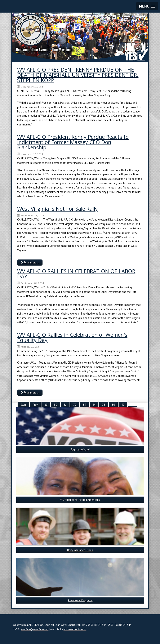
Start (23, 405)
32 (75, 405)
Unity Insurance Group (80, 550)
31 (65, 405)
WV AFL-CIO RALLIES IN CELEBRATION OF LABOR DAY (76, 274)
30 (55, 405)
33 (84, 405)
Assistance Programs (80, 600)
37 (123, 405)
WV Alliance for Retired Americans (80, 500)
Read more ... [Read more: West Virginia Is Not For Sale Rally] (30, 263)
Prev (35, 405)
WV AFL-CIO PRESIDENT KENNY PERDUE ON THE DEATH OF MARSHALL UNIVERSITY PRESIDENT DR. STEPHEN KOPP (78, 75)
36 (113, 405)
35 (104, 405)
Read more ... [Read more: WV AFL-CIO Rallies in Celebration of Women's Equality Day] (30, 393)
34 (94, 405)
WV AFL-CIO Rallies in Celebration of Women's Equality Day (72, 337)
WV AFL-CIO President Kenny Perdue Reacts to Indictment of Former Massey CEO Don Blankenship (73, 142)
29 (46, 405)
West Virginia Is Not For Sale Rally (57, 209)
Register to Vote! (80, 450)
